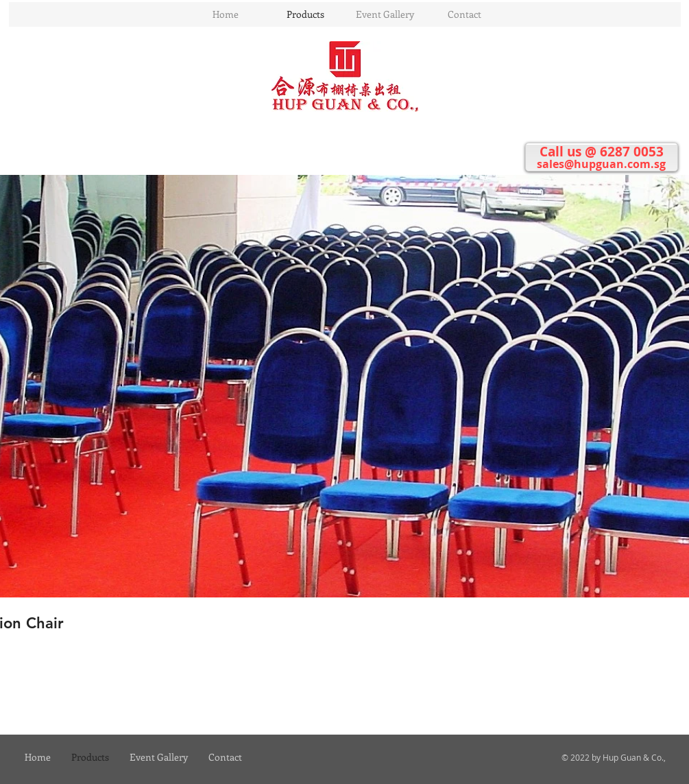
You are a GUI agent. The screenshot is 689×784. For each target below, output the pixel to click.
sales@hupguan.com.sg (601, 164)
